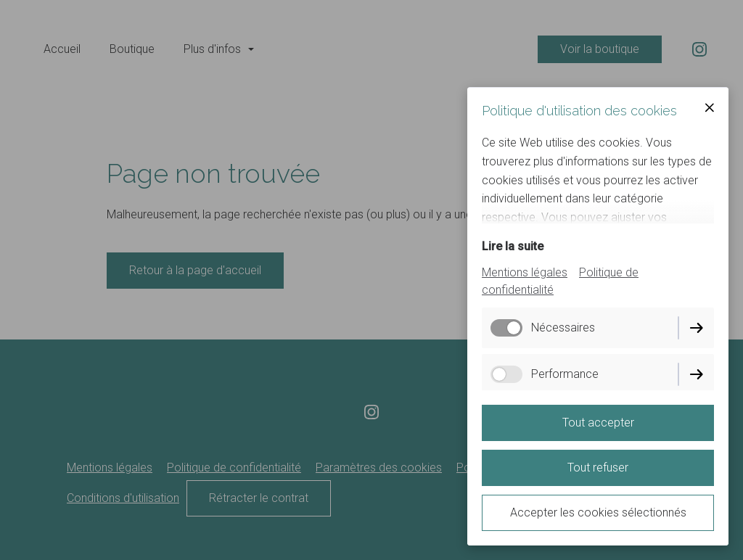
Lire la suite (513, 246)
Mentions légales (525, 272)
